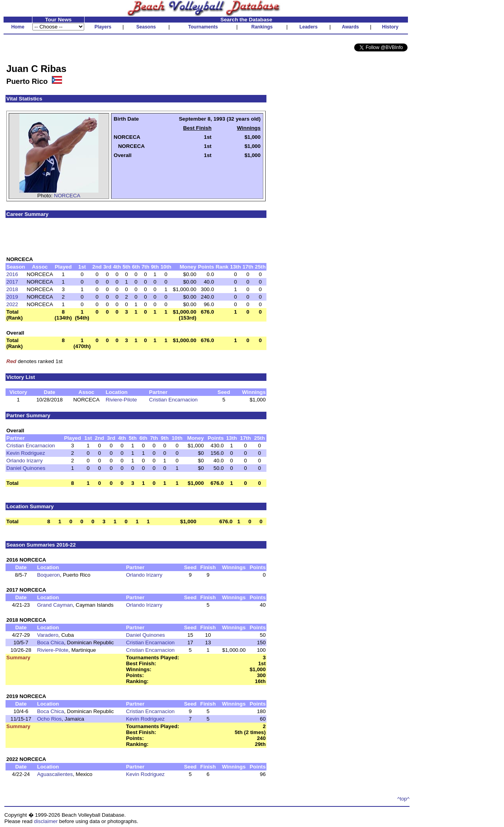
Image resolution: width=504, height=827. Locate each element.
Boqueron (49, 575)
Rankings (262, 27)
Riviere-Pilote (121, 400)
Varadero (48, 635)
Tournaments (203, 27)
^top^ (403, 799)
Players (103, 27)
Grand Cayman (55, 605)
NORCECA (67, 196)
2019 (12, 297)
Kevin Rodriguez (26, 453)
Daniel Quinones (26, 468)
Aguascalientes (55, 774)
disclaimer (46, 821)
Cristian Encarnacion (173, 400)
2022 (12, 304)
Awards (350, 27)
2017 (12, 282)
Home (18, 27)
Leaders (308, 27)
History (390, 27)
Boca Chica (51, 642)
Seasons (146, 27)
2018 (12, 289)
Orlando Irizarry (25, 461)
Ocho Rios (49, 719)
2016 (12, 274)
